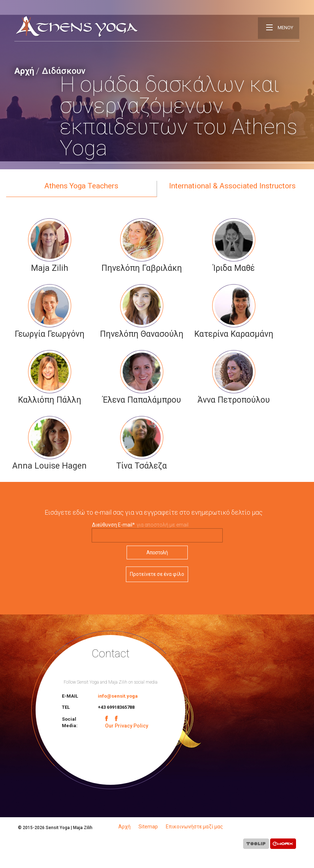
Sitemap (148, 827)
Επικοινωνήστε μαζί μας (194, 827)
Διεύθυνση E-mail (113, 525)
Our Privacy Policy (127, 726)
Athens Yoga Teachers (81, 186)
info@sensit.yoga (118, 696)
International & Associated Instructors (232, 186)
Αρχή (24, 71)
